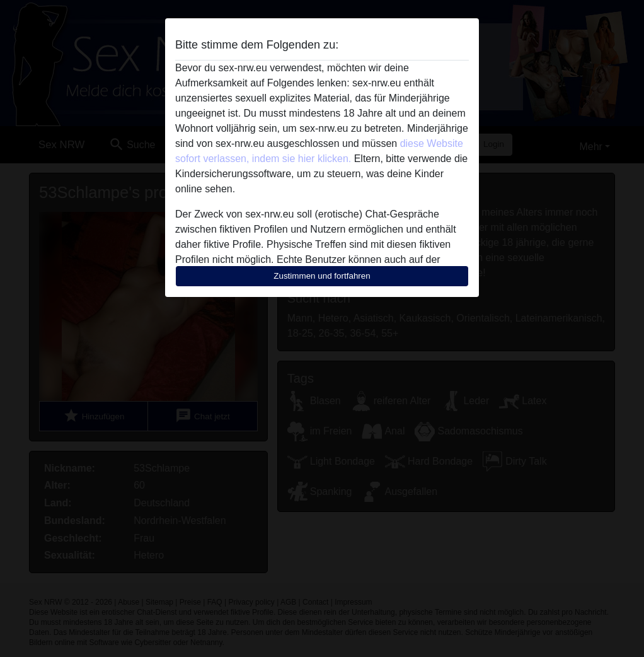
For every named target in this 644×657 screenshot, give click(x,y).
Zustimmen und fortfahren (322, 276)
